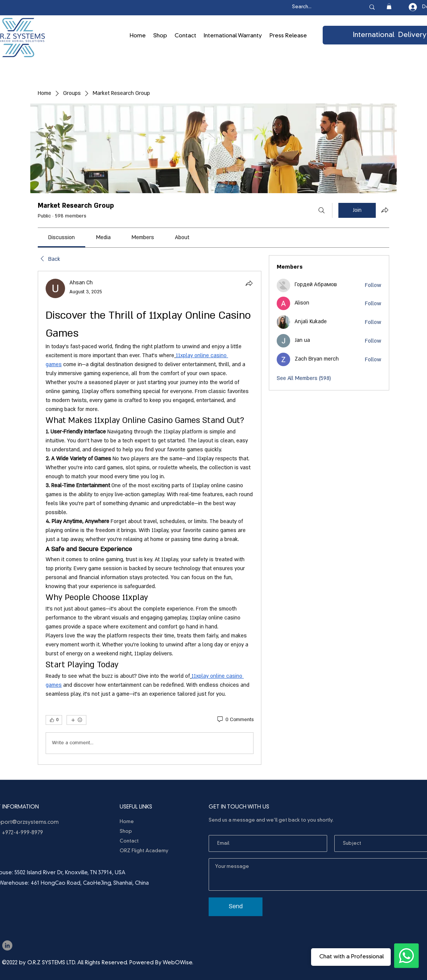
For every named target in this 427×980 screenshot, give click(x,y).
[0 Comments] (235, 720)
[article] (150, 518)
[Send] (236, 907)
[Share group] (385, 210)
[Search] (322, 210)
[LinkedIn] (7, 945)
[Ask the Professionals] (406, 956)
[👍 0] (54, 720)
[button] (389, 6)
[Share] (249, 283)
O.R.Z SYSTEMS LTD (51, 963)
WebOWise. (178, 963)
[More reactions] (76, 720)
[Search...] (321, 7)
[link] (62, 237)
